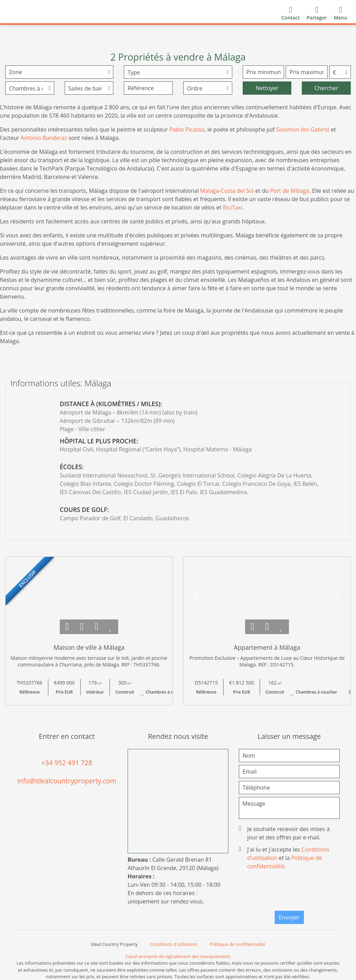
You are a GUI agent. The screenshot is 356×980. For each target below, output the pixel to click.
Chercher (326, 88)
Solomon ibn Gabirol (303, 129)
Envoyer (289, 917)
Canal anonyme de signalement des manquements (178, 956)
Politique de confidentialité (238, 944)
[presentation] (297, 892)
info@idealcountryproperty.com (67, 781)
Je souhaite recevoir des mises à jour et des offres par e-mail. (285, 833)
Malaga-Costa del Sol (227, 191)
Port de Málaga (290, 191)
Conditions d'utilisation (174, 944)
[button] (18, 598)
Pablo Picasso (187, 129)
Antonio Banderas (44, 138)
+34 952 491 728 (67, 763)
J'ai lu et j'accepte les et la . (285, 858)
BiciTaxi (233, 207)
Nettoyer (267, 88)
